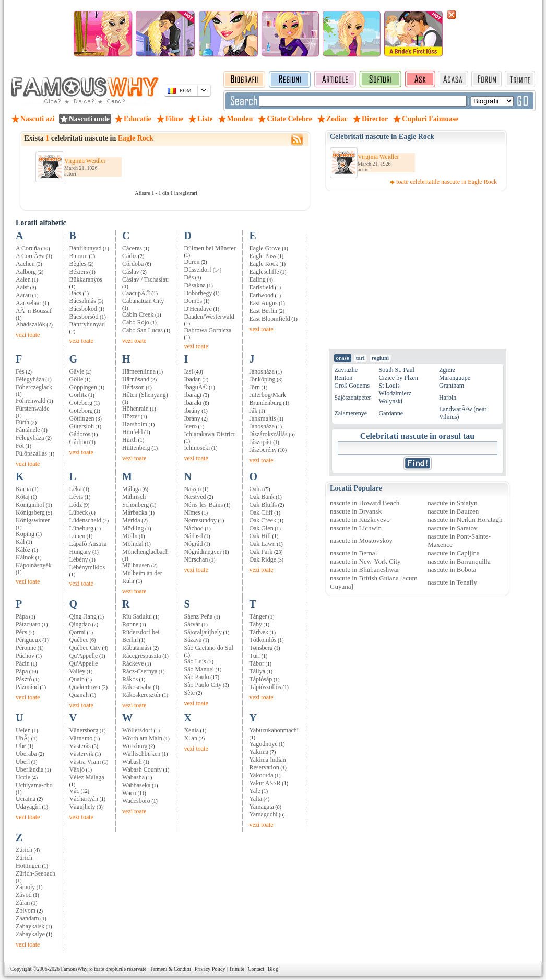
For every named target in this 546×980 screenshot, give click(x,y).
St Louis (389, 386)
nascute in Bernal (353, 553)
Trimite (236, 969)
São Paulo (196, 677)
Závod (24, 895)
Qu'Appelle (84, 656)
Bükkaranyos (86, 279)
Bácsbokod (83, 309)
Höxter (131, 416)
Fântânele (28, 430)
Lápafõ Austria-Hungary (89, 548)
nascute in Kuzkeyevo (360, 520)
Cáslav (131, 272)
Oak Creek (263, 520)
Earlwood (261, 295)
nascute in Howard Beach (365, 503)
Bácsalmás (83, 301)
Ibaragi (193, 395)
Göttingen (82, 418)
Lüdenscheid (85, 520)
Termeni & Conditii (170, 969)
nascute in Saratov (452, 528)
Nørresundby (200, 520)
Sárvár (192, 624)
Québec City (85, 648)
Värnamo (81, 738)
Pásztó (24, 679)
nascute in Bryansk (356, 511)
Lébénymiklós (87, 567)
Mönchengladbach (145, 552)
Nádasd (193, 536)
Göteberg (81, 403)
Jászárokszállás (268, 434)
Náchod (193, 528)
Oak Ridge (263, 559)
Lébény (79, 559)
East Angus (263, 303)
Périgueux (28, 640)
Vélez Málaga (87, 777)
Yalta (256, 799)
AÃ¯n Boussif (34, 311)
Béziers (79, 272)
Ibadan (192, 379)
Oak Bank (262, 497)
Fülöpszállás (31, 453)
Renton (344, 378)
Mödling (133, 528)
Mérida (131, 520)
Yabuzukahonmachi (274, 730)
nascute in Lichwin (356, 528)
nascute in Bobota (452, 570)
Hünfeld (132, 432)
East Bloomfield (269, 319)
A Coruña (28, 248)
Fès (20, 371)
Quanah (79, 695)
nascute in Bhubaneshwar (365, 570)
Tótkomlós (263, 640)
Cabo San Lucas (143, 330)
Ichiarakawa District (209, 434)
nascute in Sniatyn (452, 503)
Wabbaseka (136, 785)
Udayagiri (28, 807)
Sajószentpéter (353, 398)
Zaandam (27, 918)
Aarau (23, 295)
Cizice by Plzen (398, 378)
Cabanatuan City (143, 301)
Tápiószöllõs (265, 687)
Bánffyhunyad (87, 324)
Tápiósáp (260, 679)
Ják (253, 411)
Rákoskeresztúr (141, 695)
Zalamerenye (351, 413)
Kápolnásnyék (34, 565)
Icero (190, 426)
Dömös (193, 301)
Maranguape (455, 378)
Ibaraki (193, 403)
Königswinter (33, 520)
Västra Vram (85, 762)
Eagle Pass (263, 256)
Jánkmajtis (262, 418)
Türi (254, 656)
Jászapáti (260, 442)
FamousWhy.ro (76, 969)
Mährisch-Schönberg (135, 501)
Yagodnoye (263, 744)
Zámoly (25, 887)
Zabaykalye (30, 934)
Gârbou (79, 442)
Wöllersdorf (137, 730)
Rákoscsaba (137, 687)
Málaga (132, 489)
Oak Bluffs (263, 505)
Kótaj (23, 497)
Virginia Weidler (85, 161)
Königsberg (30, 512)
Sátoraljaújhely (203, 632)
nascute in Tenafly (452, 582)
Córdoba (133, 264)
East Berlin (263, 311)
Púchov (25, 656)
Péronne (26, 648)
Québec (79, 640)
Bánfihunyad (86, 248)
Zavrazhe (346, 370)
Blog (273, 969)
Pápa (22, 616)
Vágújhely (82, 807)
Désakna (194, 285)
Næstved (195, 497)
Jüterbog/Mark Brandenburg (268, 399)
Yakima (259, 752)
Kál (20, 542)
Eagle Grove (265, 248)
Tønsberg (261, 648)
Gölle (76, 379)
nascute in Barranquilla (459, 561)
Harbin (448, 398)
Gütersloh (82, 426)
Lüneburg (81, 528)
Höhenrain (135, 409)
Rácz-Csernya (140, 671)
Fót (20, 446)
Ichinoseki (197, 448)
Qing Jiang (83, 616)
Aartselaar (28, 303)
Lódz (76, 505)
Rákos (130, 679)
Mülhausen (136, 565)
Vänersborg (84, 730)
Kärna (23, 489)
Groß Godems (352, 386)
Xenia (191, 730)
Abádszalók (31, 324)
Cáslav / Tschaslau (145, 279)
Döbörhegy (198, 293)
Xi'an (191, 738)
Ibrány (192, 411)
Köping (25, 534)
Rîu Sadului (137, 616)
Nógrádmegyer (203, 552)
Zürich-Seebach (35, 873)
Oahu (256, 489)
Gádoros (80, 434)
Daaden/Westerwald (209, 317)
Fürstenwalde (33, 409)
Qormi (78, 632)
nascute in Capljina (454, 553)
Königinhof (30, 505)
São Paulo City (203, 685)
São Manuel (199, 669)
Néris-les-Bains (203, 505)
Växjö (77, 769)
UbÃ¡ (23, 738)
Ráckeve (133, 663)
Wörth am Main (142, 738)
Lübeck (79, 512)
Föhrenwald (31, 401)
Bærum (79, 256)
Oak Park (261, 552)
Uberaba (26, 754)
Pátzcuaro (28, 624)
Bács (75, 293)
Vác (74, 791)
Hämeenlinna (139, 371)
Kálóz (23, 550)
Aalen (23, 279)
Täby (256, 624)
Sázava (193, 640)
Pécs (21, 632)
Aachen (25, 264)
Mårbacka (135, 512)
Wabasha (133, 777)
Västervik (82, 754)
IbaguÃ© (195, 387)
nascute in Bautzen (453, 511)
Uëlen (23, 730)
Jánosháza (262, 371)
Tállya (257, 671)
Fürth (22, 422)
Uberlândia (29, 769)
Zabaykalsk (30, 926)
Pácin (23, 663)
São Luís (195, 661)
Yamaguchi (263, 814)
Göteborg (81, 411)
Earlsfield (261, 287)
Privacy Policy (210, 969)
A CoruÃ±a (30, 256)
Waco (129, 793)
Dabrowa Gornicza (207, 330)
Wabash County (142, 769)
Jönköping (262, 379)
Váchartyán (84, 799)
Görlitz (78, 395)
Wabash (132, 762)
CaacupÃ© (136, 293)
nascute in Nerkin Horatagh (465, 520)
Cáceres (132, 248)
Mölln (130, 536)
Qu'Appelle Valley (84, 667)
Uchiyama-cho (34, 785)
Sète (189, 693)
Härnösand (136, 379)
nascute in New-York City (365, 561)
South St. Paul (396, 370)
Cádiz (129, 256)
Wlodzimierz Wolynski (395, 397)
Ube (21, 746)
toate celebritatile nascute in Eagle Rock (447, 182)
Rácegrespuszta (142, 656)
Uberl (23, 762)
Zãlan (23, 903)
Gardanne (391, 413)
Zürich (24, 850)
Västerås (80, 746)
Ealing (257, 279)
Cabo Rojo (136, 322)
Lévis (76, 497)
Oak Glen (261, 528)
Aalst (22, 287)
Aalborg (26, 272)
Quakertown (85, 687)
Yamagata (261, 807)
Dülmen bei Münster (210, 248)
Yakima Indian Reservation (267, 763)
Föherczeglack (34, 387)
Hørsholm (135, 424)
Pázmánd (27, 687)
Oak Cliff (261, 512)
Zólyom (26, 911)
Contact (256, 969)
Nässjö (192, 489)
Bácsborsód (84, 317)
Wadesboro (136, 801)
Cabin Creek (138, 314)
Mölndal (133, 544)
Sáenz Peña (198, 616)
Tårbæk (259, 632)
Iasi (188, 371)
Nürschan (196, 559)
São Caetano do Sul (208, 648)
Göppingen (83, 387)
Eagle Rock (264, 264)
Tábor (257, 663)
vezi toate (28, 335)
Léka (76, 489)
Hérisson (133, 387)
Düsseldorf (198, 270)
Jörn (254, 387)
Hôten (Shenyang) (145, 395)
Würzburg (135, 746)
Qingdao (80, 624)
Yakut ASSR (265, 783)
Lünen (78, 536)
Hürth (129, 440)
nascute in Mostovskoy (361, 540)
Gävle (77, 371)
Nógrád (193, 544)
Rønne (130, 624)
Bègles (78, 264)
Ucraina (26, 799)
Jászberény (263, 450)
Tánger (258, 616)
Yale (254, 791)
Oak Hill (260, 536)
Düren (192, 262)
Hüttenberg (136, 448)
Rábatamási (137, 648)
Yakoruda (261, 775)
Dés (189, 277)
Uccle (23, 777)
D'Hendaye (198, 309)
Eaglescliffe (264, 272)
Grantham (452, 386)
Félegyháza (30, 379)
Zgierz (447, 370)
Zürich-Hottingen (28, 862)
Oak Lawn (262, 544)
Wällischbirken (141, 754)
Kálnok (25, 557)
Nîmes (192, 512)
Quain (77, 679)
